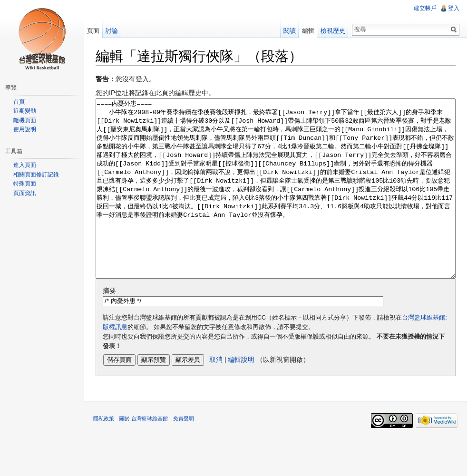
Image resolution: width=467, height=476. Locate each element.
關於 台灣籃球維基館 (144, 454)
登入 (454, 8)
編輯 (308, 31)
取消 (216, 395)
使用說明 (25, 129)
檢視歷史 (333, 31)
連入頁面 (25, 165)
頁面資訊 (25, 193)
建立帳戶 (425, 8)
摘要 (109, 326)
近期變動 (25, 111)
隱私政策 (104, 454)
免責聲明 (184, 454)
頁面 (93, 31)
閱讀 (290, 31)
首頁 (19, 102)
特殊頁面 (25, 184)
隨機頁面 (25, 120)
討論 (112, 31)
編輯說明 (241, 395)
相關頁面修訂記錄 (36, 175)
